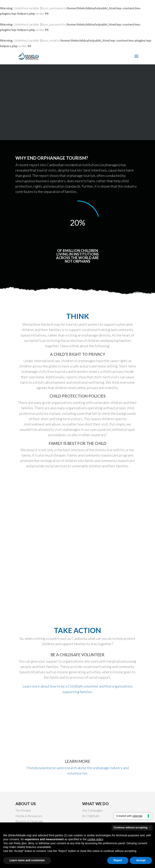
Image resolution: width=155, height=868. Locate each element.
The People (23, 810)
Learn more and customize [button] (27, 860)
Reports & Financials (29, 821)
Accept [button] (141, 860)
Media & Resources (29, 816)
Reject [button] (118, 860)
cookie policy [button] (95, 839)
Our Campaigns (92, 810)
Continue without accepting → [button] (132, 827)
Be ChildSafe (91, 816)
